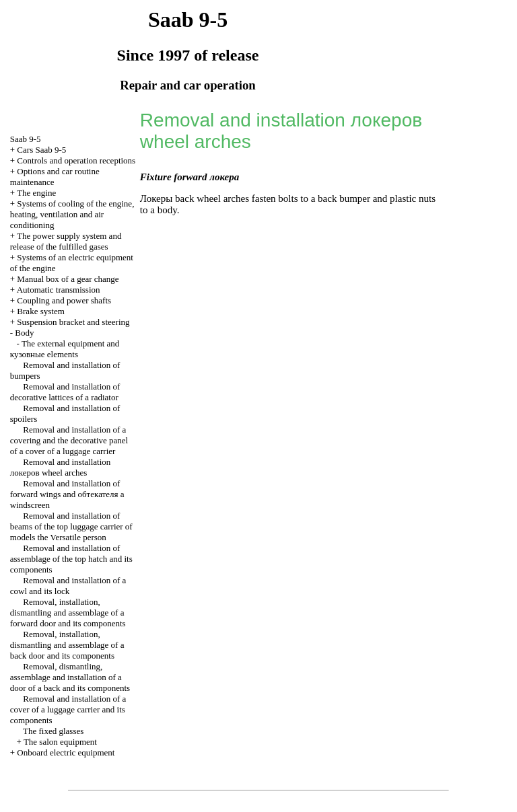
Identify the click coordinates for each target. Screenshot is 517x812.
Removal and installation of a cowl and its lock (68, 586)
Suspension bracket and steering (73, 322)
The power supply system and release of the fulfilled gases (66, 241)
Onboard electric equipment (66, 752)
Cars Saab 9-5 (41, 150)
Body (24, 333)
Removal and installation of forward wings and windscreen (67, 494)
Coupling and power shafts (64, 300)
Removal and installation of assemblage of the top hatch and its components (71, 559)
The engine (36, 193)
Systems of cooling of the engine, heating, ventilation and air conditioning (72, 214)
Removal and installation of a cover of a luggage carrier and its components (68, 709)
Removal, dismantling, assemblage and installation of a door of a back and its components (70, 677)
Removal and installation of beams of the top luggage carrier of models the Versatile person (71, 526)
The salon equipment (60, 742)
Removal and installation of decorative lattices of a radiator (65, 392)
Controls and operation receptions (76, 160)
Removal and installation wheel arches (60, 467)
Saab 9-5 (26, 139)
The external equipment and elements (65, 349)
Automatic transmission (59, 290)
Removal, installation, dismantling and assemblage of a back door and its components (67, 645)
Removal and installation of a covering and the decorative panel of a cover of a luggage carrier (69, 440)
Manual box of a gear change (68, 279)
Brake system (40, 311)
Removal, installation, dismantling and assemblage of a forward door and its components (68, 613)
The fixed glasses (53, 731)
